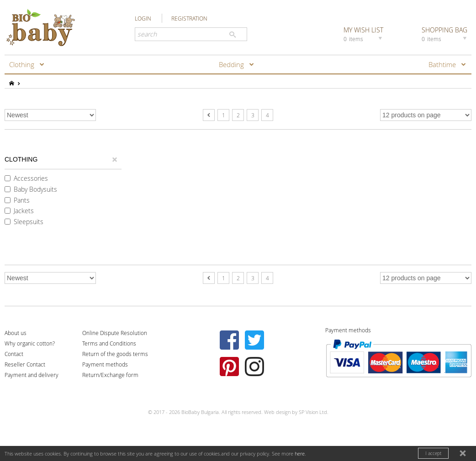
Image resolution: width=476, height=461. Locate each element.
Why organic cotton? (30, 343)
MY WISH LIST (364, 34)
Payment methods (105, 364)
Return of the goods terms (115, 354)
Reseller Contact (25, 364)
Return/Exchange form (110, 375)
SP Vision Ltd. (314, 412)
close (464, 454)
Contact (14, 354)
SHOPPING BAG (445, 34)
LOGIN (143, 18)
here (300, 453)
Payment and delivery (32, 375)
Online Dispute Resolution (115, 333)
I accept (433, 453)
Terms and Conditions (109, 343)
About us (16, 333)
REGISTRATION (189, 18)
